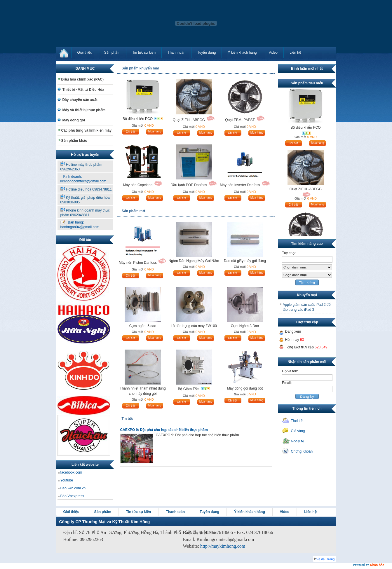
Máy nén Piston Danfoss (138, 263)
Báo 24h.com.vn (73, 488)
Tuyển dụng (207, 53)
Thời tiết (297, 421)
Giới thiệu (85, 53)
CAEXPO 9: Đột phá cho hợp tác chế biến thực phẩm (164, 430)
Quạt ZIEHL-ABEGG (189, 120)
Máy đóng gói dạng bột (245, 388)
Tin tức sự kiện (144, 53)
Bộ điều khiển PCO (138, 119)
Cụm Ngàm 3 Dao (245, 326)
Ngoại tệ (298, 441)
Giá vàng (298, 431)
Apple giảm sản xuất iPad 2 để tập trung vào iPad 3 (307, 307)
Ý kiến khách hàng (242, 53)
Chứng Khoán (302, 451)
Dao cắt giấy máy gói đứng (245, 261)
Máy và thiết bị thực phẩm (84, 110)
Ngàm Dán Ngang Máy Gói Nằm (194, 261)
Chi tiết (130, 132)
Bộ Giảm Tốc (189, 389)
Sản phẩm (112, 53)
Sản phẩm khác (74, 141)
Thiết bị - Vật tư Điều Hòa (83, 90)
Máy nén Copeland (138, 185)
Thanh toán (176, 53)
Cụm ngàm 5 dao (143, 326)
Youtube (67, 480)
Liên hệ (295, 53)
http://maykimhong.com (223, 546)
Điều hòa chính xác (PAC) (82, 79)
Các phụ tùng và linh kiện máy (87, 130)
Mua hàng (155, 131)
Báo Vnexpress (72, 496)
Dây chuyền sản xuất (80, 100)
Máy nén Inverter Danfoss (240, 185)
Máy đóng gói (74, 120)
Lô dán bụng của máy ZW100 (194, 326)
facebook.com (71, 472)
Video (273, 53)
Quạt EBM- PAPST (240, 120)
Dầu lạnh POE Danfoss (189, 185)
